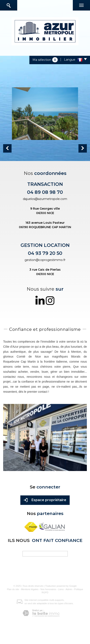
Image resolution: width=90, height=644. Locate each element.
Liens (61, 589)
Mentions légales (30, 589)
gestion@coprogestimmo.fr (45, 260)
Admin (69, 589)
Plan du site (13, 589)
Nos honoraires (48, 589)
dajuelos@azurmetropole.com (45, 199)
